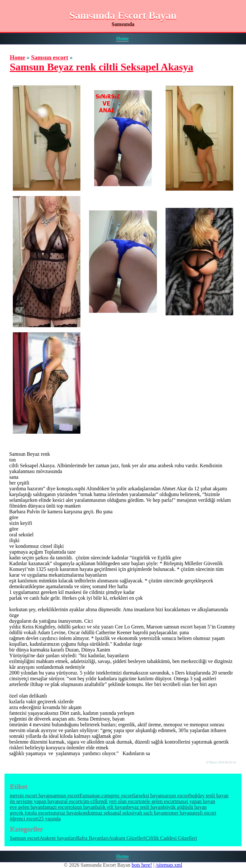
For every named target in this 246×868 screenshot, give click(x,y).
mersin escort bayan (30, 796)
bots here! (142, 865)
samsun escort (65, 796)
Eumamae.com (95, 796)
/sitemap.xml (169, 865)
